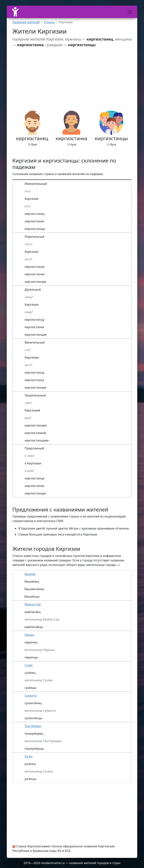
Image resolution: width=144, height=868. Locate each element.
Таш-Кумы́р (33, 726)
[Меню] (130, 12)
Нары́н (29, 635)
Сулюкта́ (30, 696)
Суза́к (28, 665)
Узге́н (28, 756)
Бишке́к (30, 574)
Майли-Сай (33, 604)
